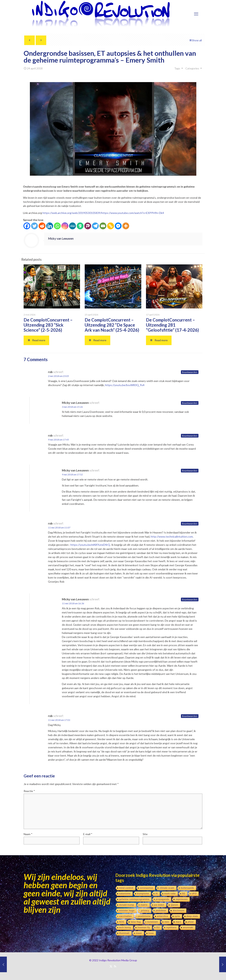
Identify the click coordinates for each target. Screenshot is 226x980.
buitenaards (187, 888)
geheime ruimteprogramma (134, 899)
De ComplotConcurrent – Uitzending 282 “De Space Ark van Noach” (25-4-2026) (112, 325)
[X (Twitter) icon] (111, 966)
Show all (195, 40)
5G (184, 894)
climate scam (167, 888)
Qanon (174, 905)
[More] (126, 226)
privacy (145, 911)
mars (178, 922)
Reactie (29, 791)
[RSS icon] (115, 966)
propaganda (162, 899)
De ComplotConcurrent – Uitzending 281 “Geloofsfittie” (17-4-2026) (172, 325)
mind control (126, 888)
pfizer (191, 922)
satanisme (125, 894)
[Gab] (80, 226)
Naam (28, 834)
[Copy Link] (111, 226)
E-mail (88, 834)
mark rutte (170, 894)
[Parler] (88, 226)
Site (145, 834)
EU (158, 928)
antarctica (162, 916)
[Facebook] (27, 226)
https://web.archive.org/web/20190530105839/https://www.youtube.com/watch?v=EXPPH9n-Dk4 (103, 213)
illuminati (124, 933)
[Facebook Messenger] (118, 226)
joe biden (159, 905)
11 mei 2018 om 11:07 (59, 528)
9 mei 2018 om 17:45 (58, 440)
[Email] (103, 226)
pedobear (161, 911)
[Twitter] (34, 226)
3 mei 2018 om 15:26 (72, 407)
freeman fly (144, 928)
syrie (177, 916)
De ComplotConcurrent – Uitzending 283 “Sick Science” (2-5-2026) (48, 325)
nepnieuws (182, 899)
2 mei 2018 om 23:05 (58, 376)
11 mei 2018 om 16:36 (73, 603)
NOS (122, 922)
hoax (151, 933)
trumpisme (143, 894)
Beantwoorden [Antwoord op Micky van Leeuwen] (190, 403)
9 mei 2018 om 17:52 (72, 474)
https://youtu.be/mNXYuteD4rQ (90, 545)
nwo (167, 922)
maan (139, 933)
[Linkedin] (50, 226)
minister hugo (127, 911)
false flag (136, 922)
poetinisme (144, 916)
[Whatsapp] (57, 226)
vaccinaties (125, 916)
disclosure (178, 911)
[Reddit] (42, 226)
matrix (144, 905)
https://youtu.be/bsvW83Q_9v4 (125, 385)
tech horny (125, 928)
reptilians (171, 928)
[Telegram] (95, 226)
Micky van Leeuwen (61, 238)
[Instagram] (65, 226)
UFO (194, 894)
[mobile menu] (196, 14)
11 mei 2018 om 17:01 (59, 720)
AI (157, 894)
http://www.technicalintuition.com (172, 537)
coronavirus (146, 888)
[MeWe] (73, 226)
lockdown (153, 922)
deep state (192, 916)
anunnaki (188, 928)
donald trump (127, 905)
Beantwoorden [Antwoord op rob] (190, 372)
